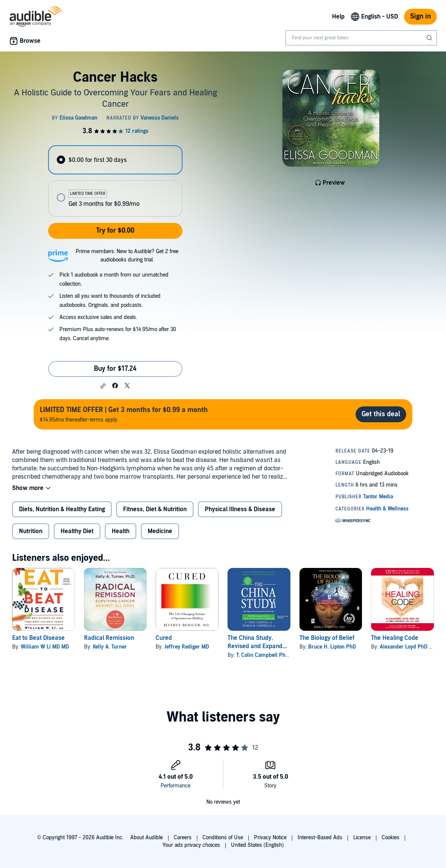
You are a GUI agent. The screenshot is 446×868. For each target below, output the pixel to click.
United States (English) (257, 845)
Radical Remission (109, 638)
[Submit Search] (430, 38)
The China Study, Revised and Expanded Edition (258, 646)
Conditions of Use (223, 838)
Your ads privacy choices (191, 845)
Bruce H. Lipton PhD (332, 647)
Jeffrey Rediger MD (187, 647)
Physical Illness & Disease (240, 509)
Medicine (160, 531)
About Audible (147, 838)
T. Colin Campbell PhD (263, 655)
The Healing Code (395, 638)
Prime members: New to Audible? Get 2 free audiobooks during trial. (127, 256)
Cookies (391, 838)
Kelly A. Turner (110, 647)
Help (338, 17)
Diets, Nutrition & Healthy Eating (62, 509)
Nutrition (31, 531)
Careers (183, 838)
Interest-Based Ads (320, 838)
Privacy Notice (270, 838)
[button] (103, 386)
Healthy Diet (77, 531)
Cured (164, 638)
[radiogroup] (115, 181)
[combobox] (361, 38)
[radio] (115, 160)
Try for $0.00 (115, 231)
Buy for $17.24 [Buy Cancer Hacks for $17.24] (115, 369)
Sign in (420, 16)
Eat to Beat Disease (38, 638)
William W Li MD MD (45, 647)
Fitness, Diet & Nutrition (155, 509)
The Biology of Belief (327, 638)
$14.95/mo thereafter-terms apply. (124, 414)
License (362, 838)
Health (121, 531)
